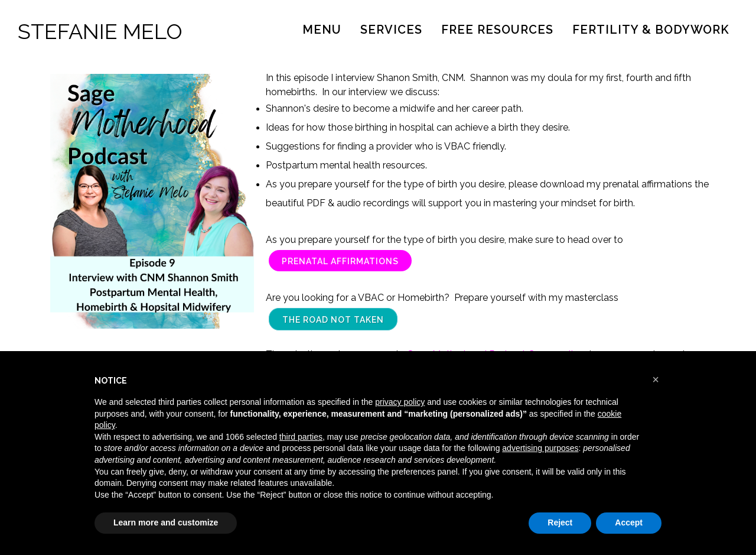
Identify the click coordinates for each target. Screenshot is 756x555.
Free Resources (497, 30)
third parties (301, 437)
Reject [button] (560, 522)
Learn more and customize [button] (166, 522)
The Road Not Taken (333, 320)
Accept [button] (629, 522)
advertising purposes (540, 448)
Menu (322, 30)
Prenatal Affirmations (340, 261)
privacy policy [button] (400, 402)
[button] (656, 379)
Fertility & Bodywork (651, 30)
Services (391, 30)
